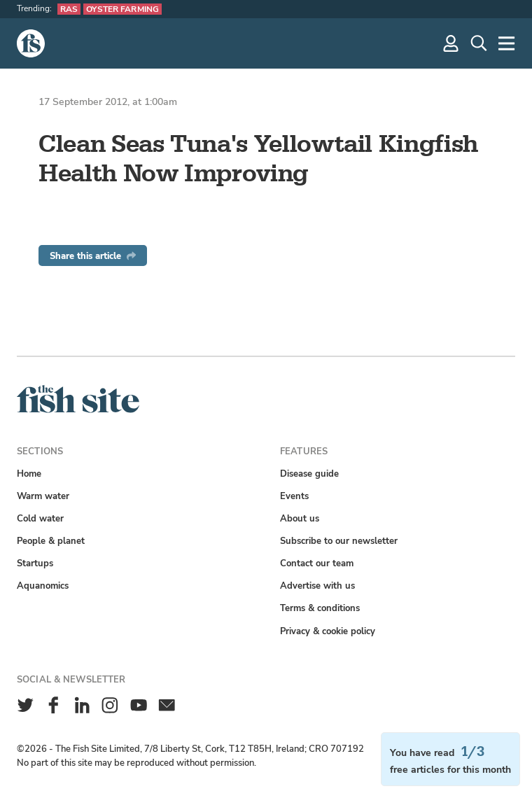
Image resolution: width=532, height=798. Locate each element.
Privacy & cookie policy (328, 631)
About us (300, 518)
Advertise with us (317, 586)
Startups (35, 563)
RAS (69, 9)
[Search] (479, 43)
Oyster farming (122, 9)
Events (294, 496)
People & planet (51, 541)
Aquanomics (43, 586)
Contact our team (317, 563)
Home (29, 474)
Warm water (43, 496)
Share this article (93, 256)
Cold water (40, 518)
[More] (507, 43)
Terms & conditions (320, 608)
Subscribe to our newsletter (339, 541)
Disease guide (309, 474)
